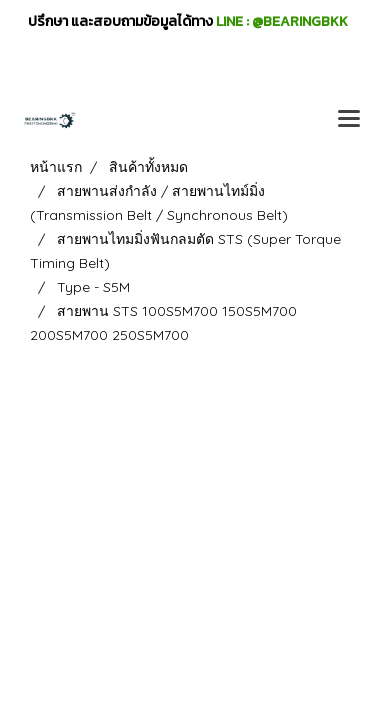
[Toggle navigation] (349, 120)
